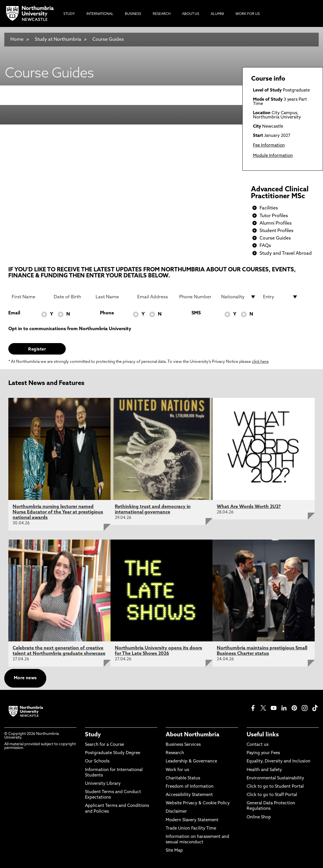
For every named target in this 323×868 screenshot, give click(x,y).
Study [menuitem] (69, 14)
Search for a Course (105, 745)
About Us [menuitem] (191, 14)
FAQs (265, 246)
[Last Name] (113, 297)
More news (25, 678)
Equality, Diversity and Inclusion (278, 761)
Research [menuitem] (162, 14)
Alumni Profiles (276, 223)
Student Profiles (276, 231)
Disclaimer (176, 812)
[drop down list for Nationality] (239, 297)
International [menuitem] (100, 14)
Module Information (273, 156)
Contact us (258, 745)
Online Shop (259, 817)
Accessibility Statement (189, 795)
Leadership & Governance (191, 761)
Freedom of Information (190, 787)
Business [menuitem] (133, 14)
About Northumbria (193, 735)
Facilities (269, 208)
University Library (103, 784)
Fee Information (269, 146)
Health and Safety (264, 770)
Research (175, 753)
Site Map (174, 851)
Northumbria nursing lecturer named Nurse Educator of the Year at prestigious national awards (58, 512)
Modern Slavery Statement (192, 820)
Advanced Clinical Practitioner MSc (280, 193)
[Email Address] (155, 297)
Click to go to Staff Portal (272, 795)
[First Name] (29, 297)
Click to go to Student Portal (275, 787)
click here (260, 362)
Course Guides (108, 40)
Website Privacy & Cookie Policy (198, 803)
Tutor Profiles (274, 216)
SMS (196, 313)
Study (93, 735)
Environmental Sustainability (275, 778)
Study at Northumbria (58, 40)
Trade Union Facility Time (191, 829)
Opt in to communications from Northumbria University (70, 329)
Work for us (177, 770)
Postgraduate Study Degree (113, 753)
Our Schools (97, 761)
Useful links (263, 735)
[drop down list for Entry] (281, 297)
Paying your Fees (263, 753)
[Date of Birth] (71, 297)
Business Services (183, 745)
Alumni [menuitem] (217, 14)
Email (14, 313)
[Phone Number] (197, 297)
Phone (107, 313)
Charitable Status (183, 778)
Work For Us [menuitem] (248, 14)
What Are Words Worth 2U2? (249, 507)
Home (17, 40)
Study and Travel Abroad (286, 254)
